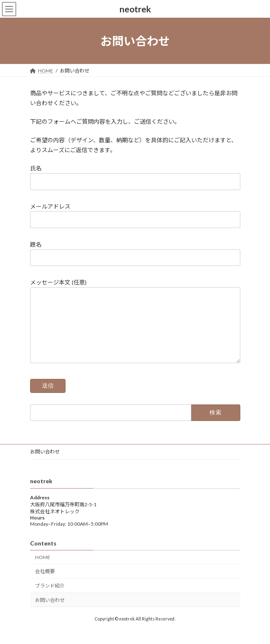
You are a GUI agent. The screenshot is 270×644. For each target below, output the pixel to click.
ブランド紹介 (50, 598)
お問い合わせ (45, 464)
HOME (43, 570)
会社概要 (45, 584)
